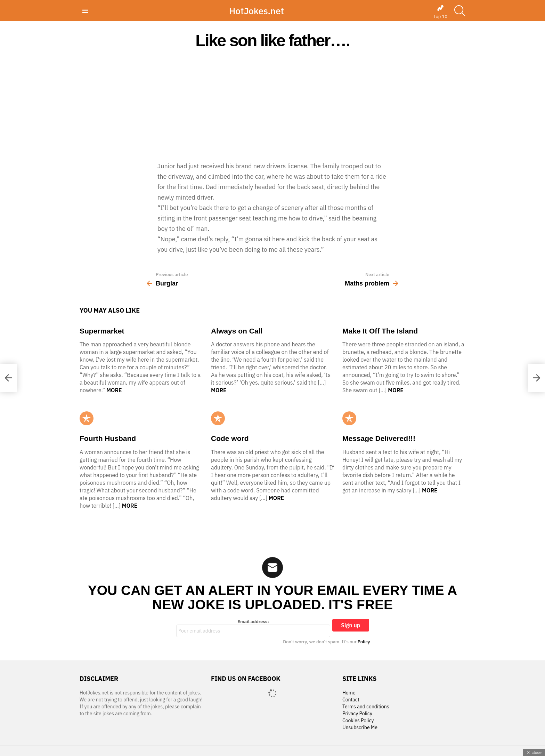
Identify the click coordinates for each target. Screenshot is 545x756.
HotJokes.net (257, 11)
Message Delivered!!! (379, 438)
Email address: (253, 628)
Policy (364, 642)
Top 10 (440, 12)
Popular (87, 418)
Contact (351, 700)
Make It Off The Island (380, 331)
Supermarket (102, 331)
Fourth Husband (108, 438)
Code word (230, 438)
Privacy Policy (357, 714)
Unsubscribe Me (360, 728)
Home (349, 693)
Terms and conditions (366, 707)
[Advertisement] (272, 105)
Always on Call (237, 331)
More (114, 390)
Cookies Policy (358, 721)
